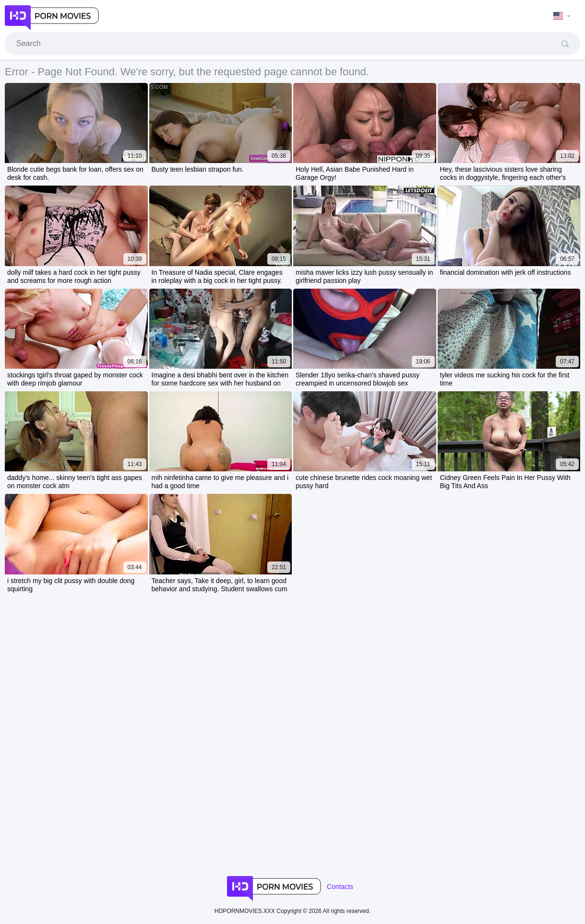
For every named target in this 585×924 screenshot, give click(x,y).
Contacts (340, 887)
